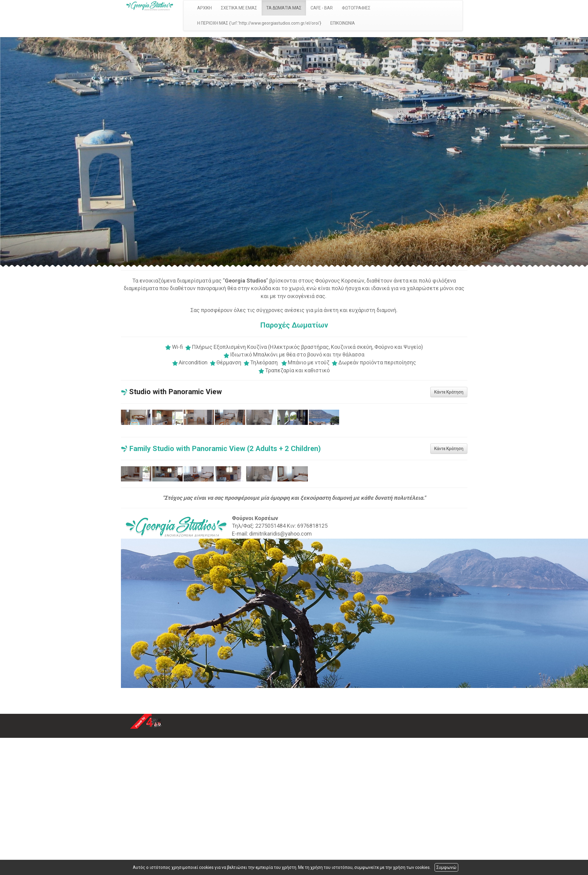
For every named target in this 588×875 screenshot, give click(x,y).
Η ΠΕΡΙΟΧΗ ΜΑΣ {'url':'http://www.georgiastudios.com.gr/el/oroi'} (259, 23)
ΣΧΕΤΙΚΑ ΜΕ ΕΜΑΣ (239, 8)
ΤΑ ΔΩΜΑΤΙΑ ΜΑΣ (284, 8)
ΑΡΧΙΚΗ (205, 8)
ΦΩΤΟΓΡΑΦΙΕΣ (356, 8)
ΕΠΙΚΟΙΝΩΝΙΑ (343, 23)
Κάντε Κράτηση (449, 392)
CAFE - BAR (322, 8)
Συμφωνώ (446, 867)
